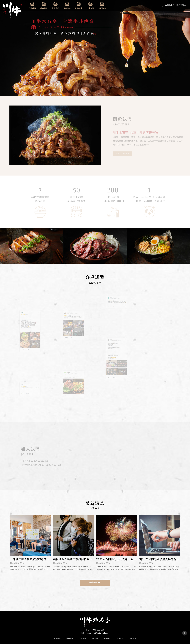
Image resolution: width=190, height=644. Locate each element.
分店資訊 (55, 8)
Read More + (123, 154)
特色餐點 (44, 8)
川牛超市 (79, 8)
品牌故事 (32, 8)
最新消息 (67, 8)
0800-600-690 (98, 630)
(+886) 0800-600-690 (49, 465)
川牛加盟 (90, 8)
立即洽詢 (102, 8)
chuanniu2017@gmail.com (98, 633)
